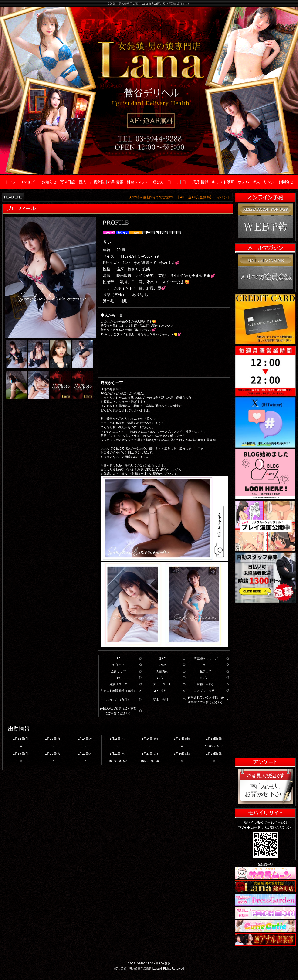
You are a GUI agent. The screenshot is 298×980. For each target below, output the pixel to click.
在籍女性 (97, 182)
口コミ (173, 182)
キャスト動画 (223, 182)
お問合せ (286, 182)
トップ (10, 182)
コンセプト (29, 182)
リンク (269, 182)
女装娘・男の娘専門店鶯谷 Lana (138, 969)
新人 (82, 182)
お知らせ (49, 182)
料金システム (138, 182)
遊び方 (158, 182)
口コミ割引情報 (195, 182)
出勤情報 (116, 182)
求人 (256, 182)
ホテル (244, 182)
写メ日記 (68, 182)
